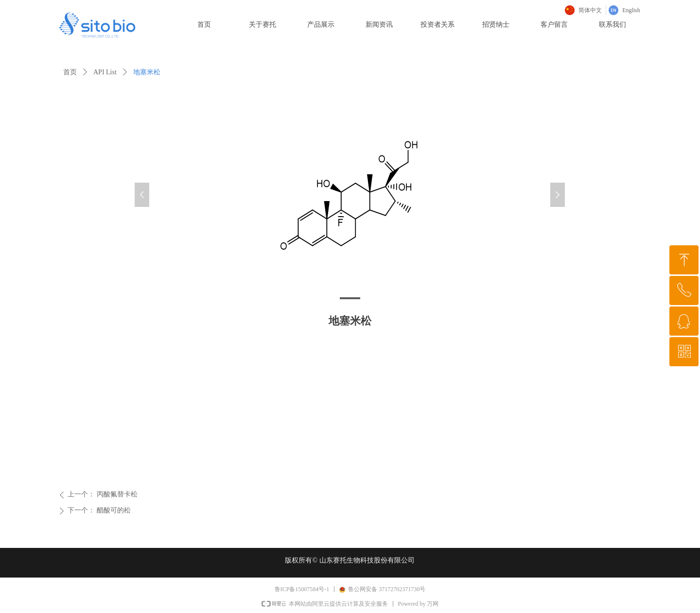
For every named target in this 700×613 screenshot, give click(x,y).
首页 (70, 72)
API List (105, 72)
